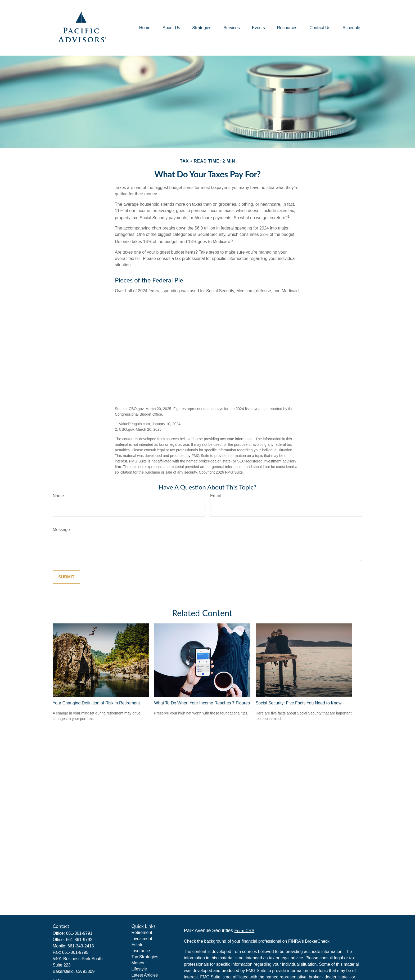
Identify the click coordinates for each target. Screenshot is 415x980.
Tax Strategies (145, 957)
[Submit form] (66, 577)
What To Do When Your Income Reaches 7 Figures (202, 703)
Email (215, 496)
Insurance (141, 951)
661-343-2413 (81, 946)
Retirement (142, 932)
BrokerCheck (317, 941)
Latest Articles (145, 975)
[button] (145, 28)
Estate (137, 945)
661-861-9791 (79, 933)
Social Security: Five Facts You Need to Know (299, 703)
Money (138, 963)
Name (58, 496)
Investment (142, 939)
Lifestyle (139, 969)
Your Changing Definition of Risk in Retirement (96, 703)
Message (61, 530)
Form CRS (245, 931)
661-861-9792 (79, 940)
